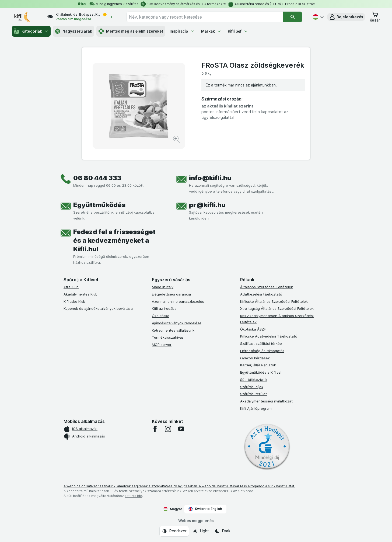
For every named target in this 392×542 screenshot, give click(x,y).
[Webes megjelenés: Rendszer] (174, 531)
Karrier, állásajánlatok (258, 365)
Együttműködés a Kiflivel (261, 372)
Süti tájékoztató (253, 380)
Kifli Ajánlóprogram (256, 408)
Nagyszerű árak (73, 31)
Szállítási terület (253, 394)
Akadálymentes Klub (80, 294)
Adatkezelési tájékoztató (261, 294)
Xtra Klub (71, 287)
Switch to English (205, 509)
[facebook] (155, 429)
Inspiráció (182, 31)
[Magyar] (318, 17)
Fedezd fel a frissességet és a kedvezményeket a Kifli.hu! (114, 240)
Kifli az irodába (164, 308)
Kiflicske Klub (74, 301)
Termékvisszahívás (168, 337)
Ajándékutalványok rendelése (177, 323)
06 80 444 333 (97, 178)
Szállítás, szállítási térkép (261, 343)
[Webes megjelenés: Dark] (223, 531)
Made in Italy (163, 287)
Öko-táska (161, 316)
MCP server (162, 345)
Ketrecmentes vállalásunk (173, 330)
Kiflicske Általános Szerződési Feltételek (274, 301)
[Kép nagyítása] (177, 140)
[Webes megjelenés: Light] (201, 531)
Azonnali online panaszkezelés (178, 301)
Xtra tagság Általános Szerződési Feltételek (277, 308)
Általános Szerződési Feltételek (267, 287)
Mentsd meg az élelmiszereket (131, 31)
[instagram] (168, 429)
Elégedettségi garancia (171, 294)
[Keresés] (293, 17)
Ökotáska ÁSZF (253, 329)
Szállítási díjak (252, 387)
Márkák (211, 31)
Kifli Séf (238, 31)
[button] (346, 17)
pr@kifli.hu (207, 205)
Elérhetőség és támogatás (262, 351)
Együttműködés (99, 205)
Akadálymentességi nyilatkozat (266, 401)
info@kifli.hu (210, 178)
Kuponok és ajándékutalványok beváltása (98, 308)
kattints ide (133, 496)
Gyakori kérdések (255, 358)
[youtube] (181, 429)
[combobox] (205, 17)
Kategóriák (31, 31)
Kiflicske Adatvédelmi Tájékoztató (269, 336)
